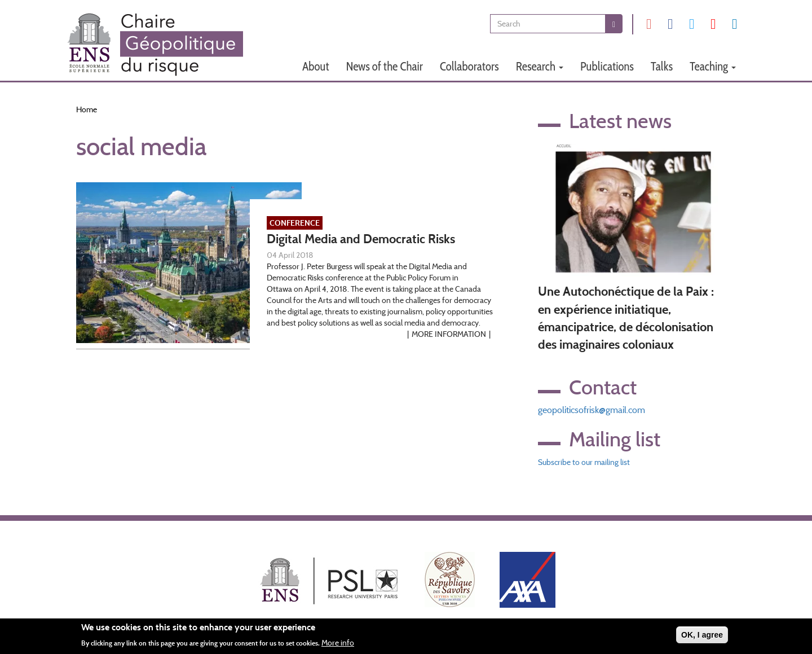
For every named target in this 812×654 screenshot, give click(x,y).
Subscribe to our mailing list (584, 462)
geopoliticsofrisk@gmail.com (592, 410)
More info (338, 645)
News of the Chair (385, 66)
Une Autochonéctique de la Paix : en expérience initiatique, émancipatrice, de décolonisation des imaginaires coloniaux (626, 318)
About (316, 66)
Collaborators (469, 66)
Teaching (713, 66)
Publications (607, 66)
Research (540, 66)
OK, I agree (702, 638)
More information (449, 334)
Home (87, 109)
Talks (662, 66)
